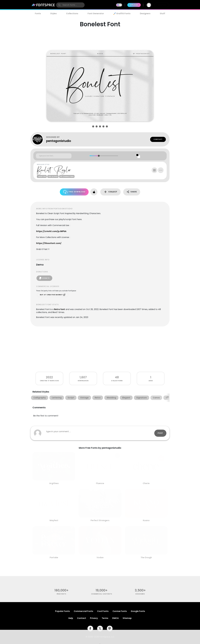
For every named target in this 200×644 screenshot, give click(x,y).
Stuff (162, 13)
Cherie (146, 483)
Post (160, 433)
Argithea (54, 483)
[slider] (99, 156)
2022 (49, 377)
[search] (70, 5)
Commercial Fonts (83, 611)
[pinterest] (110, 629)
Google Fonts (138, 611)
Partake (54, 557)
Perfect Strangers (100, 520)
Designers (145, 13)
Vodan (100, 557)
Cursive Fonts (120, 611)
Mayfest (54, 520)
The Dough (146, 557)
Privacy (94, 618)
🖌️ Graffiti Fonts (122, 13)
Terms (105, 618)
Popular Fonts (62, 611)
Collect (110, 192)
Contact (158, 139)
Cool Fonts (103, 611)
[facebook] (90, 629)
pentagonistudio (59, 141)
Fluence (100, 483)
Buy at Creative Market (53, 295)
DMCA (115, 618)
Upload (134, 5)
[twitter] (100, 629)
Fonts (38, 13)
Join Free (162, 5)
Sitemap (127, 618)
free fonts (61, 594)
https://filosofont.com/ (49, 243)
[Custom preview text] (54, 156)
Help (71, 618)
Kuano (146, 520)
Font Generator (96, 13)
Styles (53, 13)
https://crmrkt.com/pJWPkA (51, 231)
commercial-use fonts (102, 594)
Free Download (74, 192)
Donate (44, 278)
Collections (72, 13)
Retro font (60, 309)
